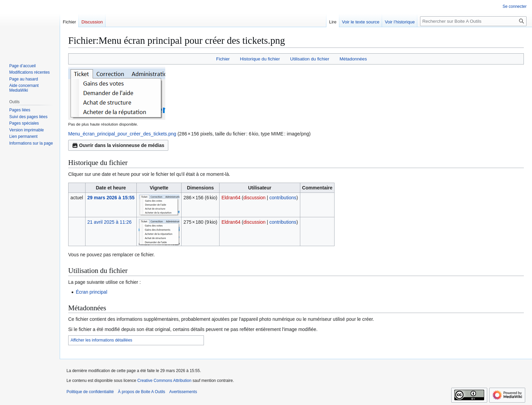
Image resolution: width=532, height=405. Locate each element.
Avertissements (183, 392)
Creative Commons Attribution (164, 381)
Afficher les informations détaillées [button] (101, 340)
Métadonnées (353, 59)
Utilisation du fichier (310, 59)
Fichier (223, 59)
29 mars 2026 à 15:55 (111, 198)
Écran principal (91, 292)
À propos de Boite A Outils (141, 392)
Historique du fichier (260, 59)
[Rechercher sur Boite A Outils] (473, 21)
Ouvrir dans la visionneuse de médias (118, 145)
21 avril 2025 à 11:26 (109, 222)
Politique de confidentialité (90, 392)
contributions (283, 198)
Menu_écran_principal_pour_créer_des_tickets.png (122, 134)
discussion (254, 198)
